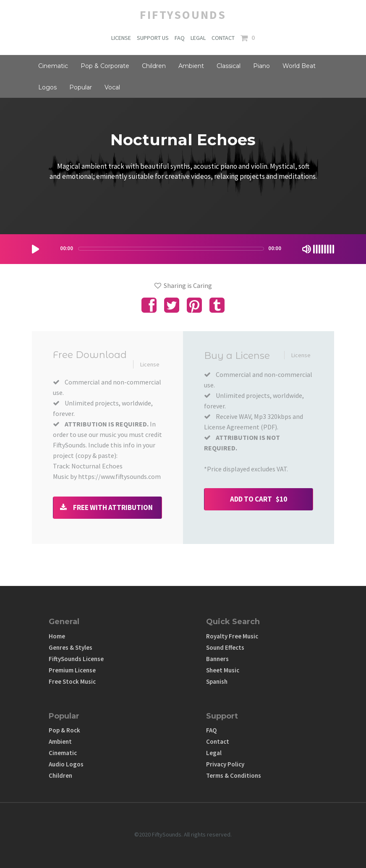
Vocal (112, 87)
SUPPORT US (153, 38)
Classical (229, 66)
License (150, 364)
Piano (261, 66)
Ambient (191, 66)
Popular (81, 87)
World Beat (299, 66)
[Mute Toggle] (307, 249)
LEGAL (198, 38)
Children (154, 66)
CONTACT (223, 38)
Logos (47, 87)
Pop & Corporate (105, 66)
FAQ (180, 38)
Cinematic (53, 66)
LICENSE (121, 38)
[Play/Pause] (35, 249)
